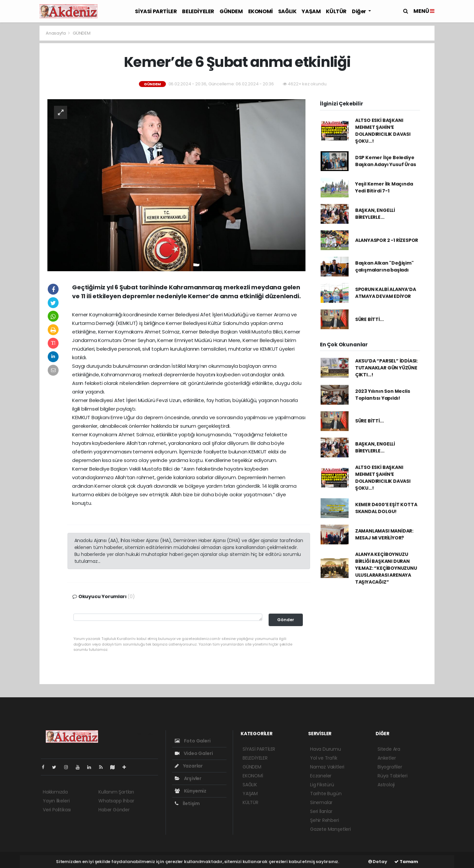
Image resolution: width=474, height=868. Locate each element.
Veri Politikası (57, 810)
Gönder (286, 620)
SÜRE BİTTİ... (369, 319)
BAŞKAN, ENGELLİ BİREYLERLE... (375, 214)
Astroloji (386, 785)
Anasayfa (56, 33)
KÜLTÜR (336, 11)
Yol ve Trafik (324, 758)
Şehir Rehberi (325, 820)
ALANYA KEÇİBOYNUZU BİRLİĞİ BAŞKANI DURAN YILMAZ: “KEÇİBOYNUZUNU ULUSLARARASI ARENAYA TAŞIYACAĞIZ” (386, 568)
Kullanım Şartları (116, 792)
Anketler (387, 758)
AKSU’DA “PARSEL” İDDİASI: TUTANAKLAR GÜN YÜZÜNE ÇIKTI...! (386, 368)
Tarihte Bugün (326, 794)
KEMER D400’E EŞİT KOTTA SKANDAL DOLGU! (386, 508)
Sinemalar (321, 802)
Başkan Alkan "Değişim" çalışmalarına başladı (384, 266)
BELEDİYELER (198, 11)
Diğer (359, 11)
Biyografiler (390, 767)
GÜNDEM (231, 11)
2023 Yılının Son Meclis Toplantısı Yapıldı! (383, 395)
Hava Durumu (326, 749)
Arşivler (188, 778)
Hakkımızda (55, 792)
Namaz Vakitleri (327, 767)
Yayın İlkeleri (56, 801)
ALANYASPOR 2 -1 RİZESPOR (387, 240)
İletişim (187, 803)
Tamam (406, 862)
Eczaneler (321, 776)
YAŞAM (311, 11)
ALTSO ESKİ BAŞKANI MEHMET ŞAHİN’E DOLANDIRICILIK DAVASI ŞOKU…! (383, 131)
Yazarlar (189, 766)
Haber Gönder (114, 810)
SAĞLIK (287, 11)
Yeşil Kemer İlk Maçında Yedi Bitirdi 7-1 (384, 187)
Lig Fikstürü (322, 785)
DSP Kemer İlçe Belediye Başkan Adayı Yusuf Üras (386, 161)
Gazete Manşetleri (330, 829)
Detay (378, 862)
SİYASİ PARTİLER (156, 11)
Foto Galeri (193, 741)
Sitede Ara (389, 749)
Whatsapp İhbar (116, 801)
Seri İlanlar (321, 811)
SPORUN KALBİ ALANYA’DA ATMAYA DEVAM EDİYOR (386, 293)
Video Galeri (194, 753)
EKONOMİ (261, 11)
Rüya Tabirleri (392, 776)
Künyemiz (191, 791)
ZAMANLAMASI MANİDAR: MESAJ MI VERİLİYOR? (384, 534)
